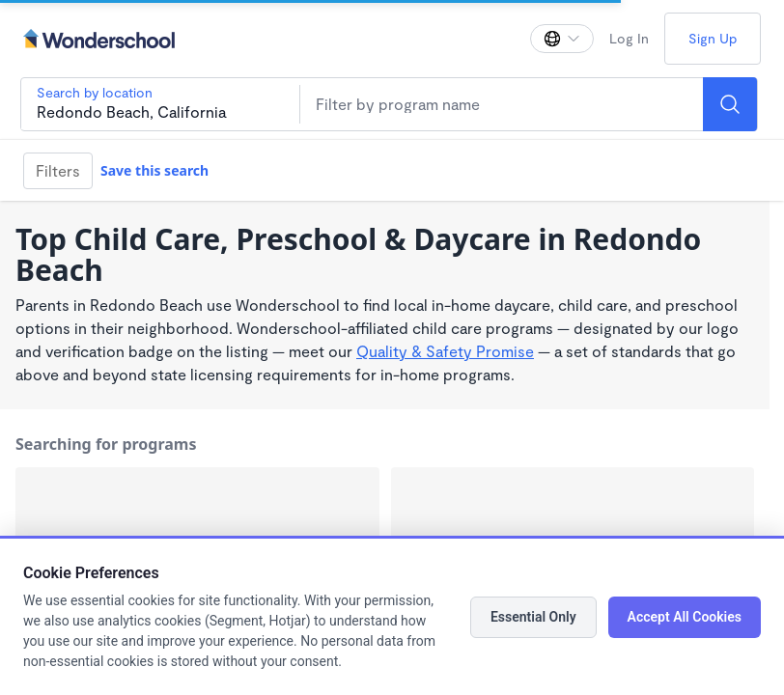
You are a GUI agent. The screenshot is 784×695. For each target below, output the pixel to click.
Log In (629, 38)
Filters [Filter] (58, 170)
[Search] (730, 104)
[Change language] (562, 39)
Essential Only (533, 617)
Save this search (154, 170)
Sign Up (713, 38)
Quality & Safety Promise (445, 351)
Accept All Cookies (685, 617)
